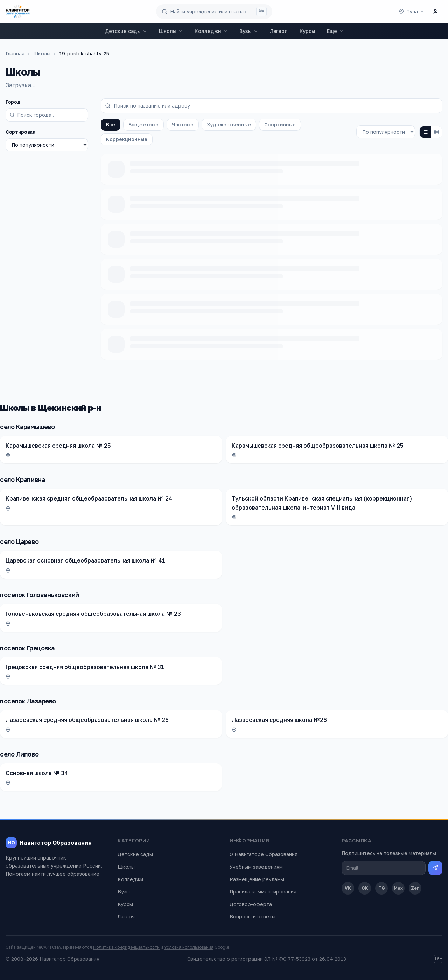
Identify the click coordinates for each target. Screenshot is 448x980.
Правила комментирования (263, 892)
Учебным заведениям (256, 867)
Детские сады (126, 31)
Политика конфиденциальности (126, 947)
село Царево (19, 541)
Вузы (249, 31)
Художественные (229, 125)
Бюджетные (143, 125)
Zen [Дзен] (415, 888)
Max (398, 888)
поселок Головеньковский (40, 595)
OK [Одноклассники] (365, 888)
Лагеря (279, 31)
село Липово (19, 754)
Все (111, 125)
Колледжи (211, 31)
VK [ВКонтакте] (348, 888)
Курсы (307, 31)
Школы (171, 31)
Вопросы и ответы (253, 916)
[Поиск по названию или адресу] (272, 106)
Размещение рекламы (257, 879)
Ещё (335, 31)
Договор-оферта (251, 904)
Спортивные (280, 125)
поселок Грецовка (27, 648)
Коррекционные (127, 139)
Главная (15, 53)
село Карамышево (27, 427)
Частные (183, 125)
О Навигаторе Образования (264, 854)
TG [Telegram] (382, 888)
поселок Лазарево (28, 701)
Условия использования (189, 947)
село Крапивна (22, 479)
